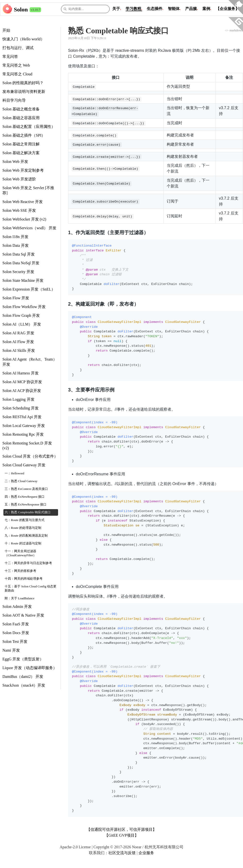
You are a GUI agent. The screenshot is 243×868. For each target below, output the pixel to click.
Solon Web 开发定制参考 (23, 170)
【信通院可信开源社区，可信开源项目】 (121, 829)
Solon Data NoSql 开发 (21, 263)
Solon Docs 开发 (16, 633)
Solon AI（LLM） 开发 (22, 324)
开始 (6, 30)
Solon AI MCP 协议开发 (22, 382)
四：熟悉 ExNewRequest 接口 (25, 497)
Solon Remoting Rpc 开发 (23, 434)
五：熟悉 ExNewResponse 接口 (26, 505)
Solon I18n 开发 (15, 237)
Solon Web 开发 (15, 162)
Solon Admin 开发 (17, 607)
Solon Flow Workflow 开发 (24, 307)
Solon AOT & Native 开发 (23, 615)
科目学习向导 (14, 100)
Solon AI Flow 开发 (18, 342)
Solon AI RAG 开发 (18, 333)
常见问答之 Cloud (17, 74)
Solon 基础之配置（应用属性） (29, 127)
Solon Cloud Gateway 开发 (24, 465)
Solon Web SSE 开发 (19, 210)
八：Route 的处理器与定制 (23, 528)
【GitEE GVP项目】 (121, 835)
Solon (21, 9)
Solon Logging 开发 (18, 399)
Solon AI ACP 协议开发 (22, 391)
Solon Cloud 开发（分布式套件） (30, 456)
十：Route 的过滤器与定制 (23, 543)
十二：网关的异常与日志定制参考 (28, 563)
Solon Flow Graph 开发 (21, 315)
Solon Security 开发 (18, 272)
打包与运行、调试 (18, 48)
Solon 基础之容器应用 (21, 118)
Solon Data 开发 (16, 245)
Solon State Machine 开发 (23, 280)
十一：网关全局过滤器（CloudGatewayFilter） (21, 553)
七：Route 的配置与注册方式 (25, 520)
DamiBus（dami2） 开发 (23, 677)
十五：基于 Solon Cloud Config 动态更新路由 (31, 589)
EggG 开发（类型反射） (23, 659)
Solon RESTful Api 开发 (22, 417)
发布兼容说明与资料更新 (24, 92)
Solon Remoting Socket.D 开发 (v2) (27, 446)
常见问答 (10, 57)
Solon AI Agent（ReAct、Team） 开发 (30, 362)
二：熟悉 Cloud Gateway (21, 481)
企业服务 (146, 853)
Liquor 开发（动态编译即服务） (30, 668)
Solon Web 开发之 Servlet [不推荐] (28, 190)
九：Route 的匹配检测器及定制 (26, 536)
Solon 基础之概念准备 (21, 109)
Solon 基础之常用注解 (21, 144)
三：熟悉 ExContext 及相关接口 (26, 489)
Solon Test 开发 (15, 642)
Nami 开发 (11, 650)
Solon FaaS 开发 (16, 624)
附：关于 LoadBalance (20, 598)
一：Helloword (14, 473)
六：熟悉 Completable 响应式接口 (28, 512)
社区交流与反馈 (122, 853)
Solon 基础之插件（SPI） (24, 135)
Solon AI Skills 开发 (19, 350)
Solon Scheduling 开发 (21, 408)
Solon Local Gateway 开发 (24, 426)
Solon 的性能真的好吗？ (23, 83)
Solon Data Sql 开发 (19, 254)
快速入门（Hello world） (23, 39)
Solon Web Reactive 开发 (23, 202)
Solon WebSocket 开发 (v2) (24, 219)
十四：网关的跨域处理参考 (24, 579)
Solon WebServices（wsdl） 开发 (29, 228)
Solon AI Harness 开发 (21, 373)
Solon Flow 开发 (16, 298)
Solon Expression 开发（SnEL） (29, 289)
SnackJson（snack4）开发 (24, 685)
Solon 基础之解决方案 (21, 153)
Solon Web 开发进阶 (19, 179)
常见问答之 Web (16, 65)
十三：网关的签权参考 (20, 571)
